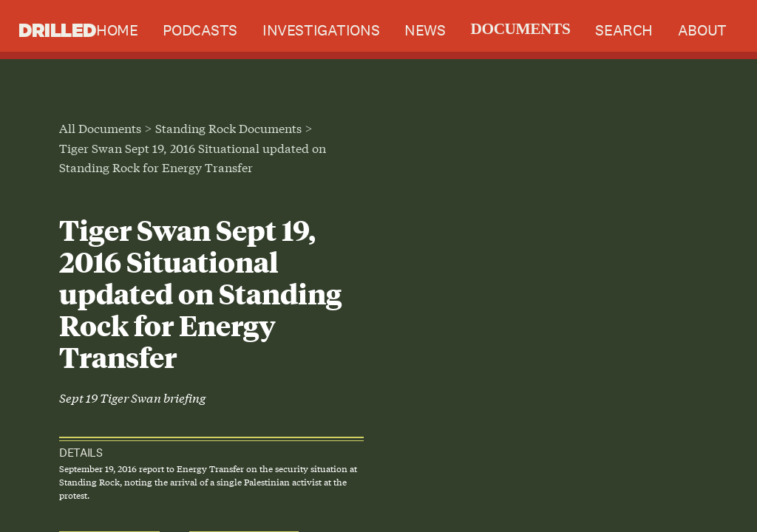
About (702, 30)
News (425, 30)
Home (117, 30)
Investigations (321, 30)
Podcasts (200, 30)
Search (624, 30)
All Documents (100, 127)
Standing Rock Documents (228, 127)
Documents (520, 29)
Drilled (57, 30)
